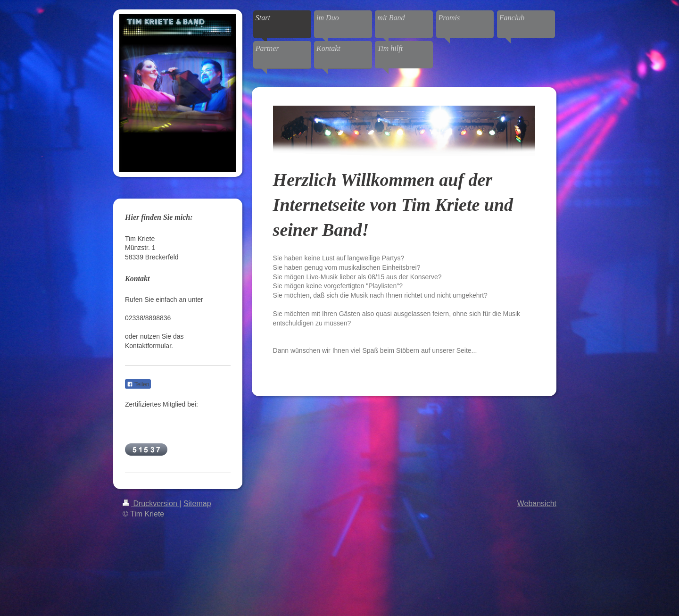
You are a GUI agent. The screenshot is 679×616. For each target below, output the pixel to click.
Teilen (138, 384)
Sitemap (197, 504)
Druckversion (151, 504)
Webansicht (537, 504)
